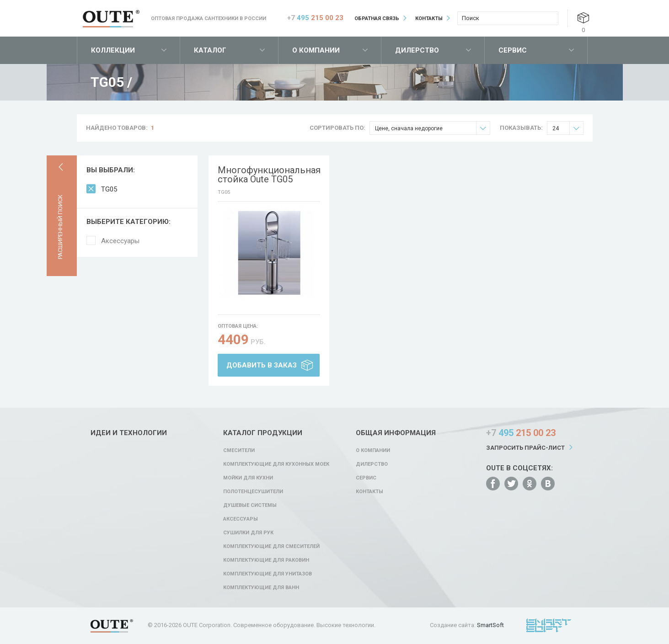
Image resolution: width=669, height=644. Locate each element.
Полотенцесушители (253, 492)
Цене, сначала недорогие (432, 128)
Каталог (210, 50)
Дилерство (417, 50)
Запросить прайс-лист (525, 448)
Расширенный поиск (60, 227)
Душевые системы (250, 505)
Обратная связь (377, 19)
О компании (316, 50)
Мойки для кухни (248, 478)
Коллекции (113, 50)
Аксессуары (120, 241)
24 (568, 128)
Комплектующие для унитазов (268, 574)
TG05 (109, 189)
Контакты (429, 19)
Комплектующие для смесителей (271, 546)
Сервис (513, 50)
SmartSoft (490, 625)
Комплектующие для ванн (261, 588)
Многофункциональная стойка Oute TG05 (269, 175)
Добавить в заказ (262, 365)
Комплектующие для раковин (266, 560)
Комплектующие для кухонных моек (276, 464)
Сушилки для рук (248, 533)
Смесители (239, 450)
